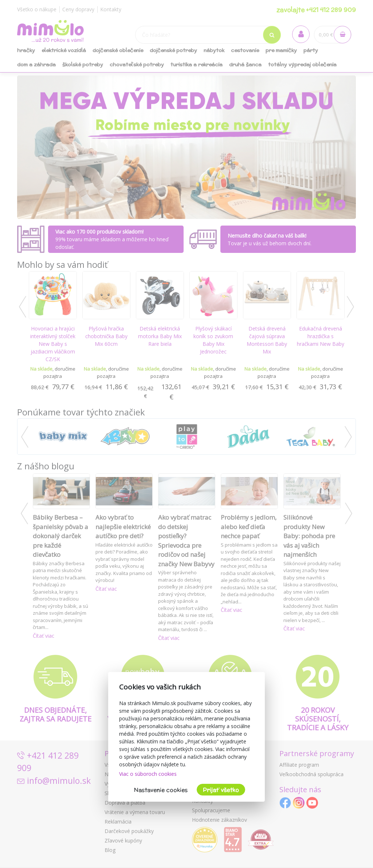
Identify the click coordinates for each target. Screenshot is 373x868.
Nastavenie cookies (161, 790)
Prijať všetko (221, 790)
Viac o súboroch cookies (148, 774)
